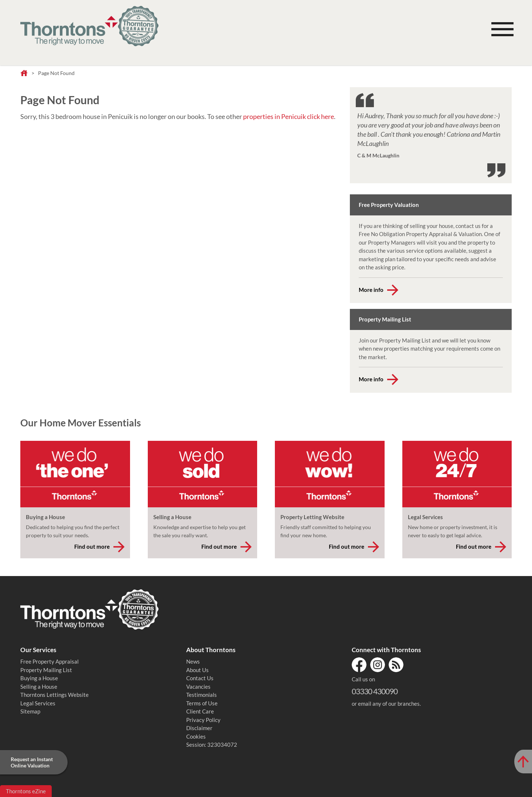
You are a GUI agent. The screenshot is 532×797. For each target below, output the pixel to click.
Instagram (378, 665)
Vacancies (198, 687)
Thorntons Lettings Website (54, 695)
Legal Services (38, 703)
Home (24, 74)
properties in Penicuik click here (289, 116)
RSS (396, 665)
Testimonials (202, 695)
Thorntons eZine (26, 791)
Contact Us (200, 678)
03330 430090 (375, 691)
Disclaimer (199, 728)
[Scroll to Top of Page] (523, 762)
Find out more (92, 546)
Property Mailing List (46, 670)
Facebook (359, 665)
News (193, 661)
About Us (197, 670)
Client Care (200, 711)
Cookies (196, 736)
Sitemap (30, 711)
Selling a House (39, 687)
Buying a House (39, 678)
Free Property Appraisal (50, 661)
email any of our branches (389, 704)
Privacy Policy (203, 720)
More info (371, 290)
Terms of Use (202, 703)
